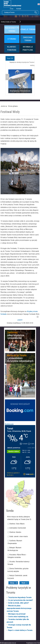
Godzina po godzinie (13, 473)
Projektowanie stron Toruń (33, 643)
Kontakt (19, 9)
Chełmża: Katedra (15, 532)
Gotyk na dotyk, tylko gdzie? (19, 603)
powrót (20, 320)
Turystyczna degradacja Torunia (20, 597)
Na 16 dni (10, 475)
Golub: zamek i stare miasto (19, 536)
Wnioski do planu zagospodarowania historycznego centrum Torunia (19, 608)
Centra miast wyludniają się (18, 617)
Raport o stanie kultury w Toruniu (20, 630)
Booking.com (9, 424)
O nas (12, 9)
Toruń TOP (10, 58)
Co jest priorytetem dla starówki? (21, 600)
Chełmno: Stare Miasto (17, 524)
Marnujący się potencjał (17, 614)
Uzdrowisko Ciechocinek (18, 528)
